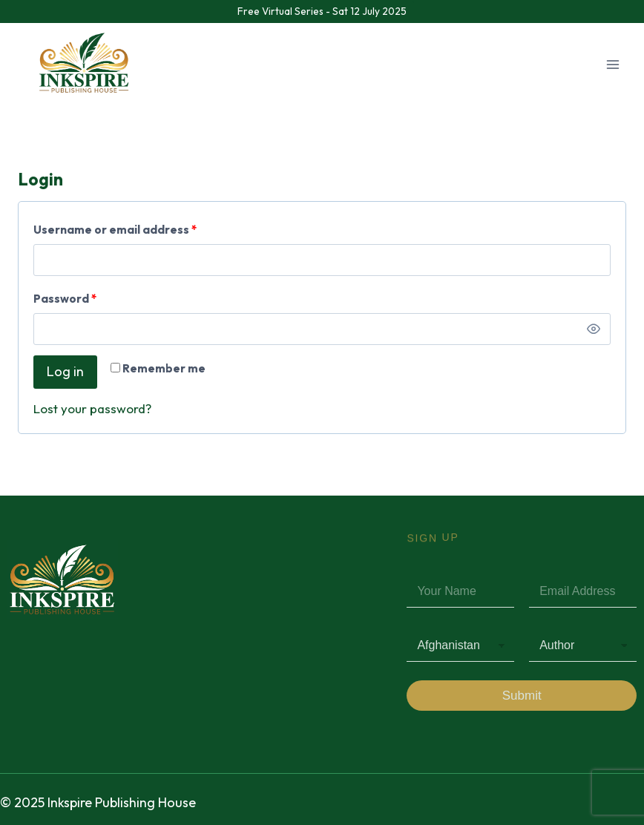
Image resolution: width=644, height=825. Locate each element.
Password (69, 296)
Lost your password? (92, 408)
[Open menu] (612, 64)
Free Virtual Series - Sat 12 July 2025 (322, 11)
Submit (522, 696)
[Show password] (594, 329)
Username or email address (119, 227)
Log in (65, 371)
